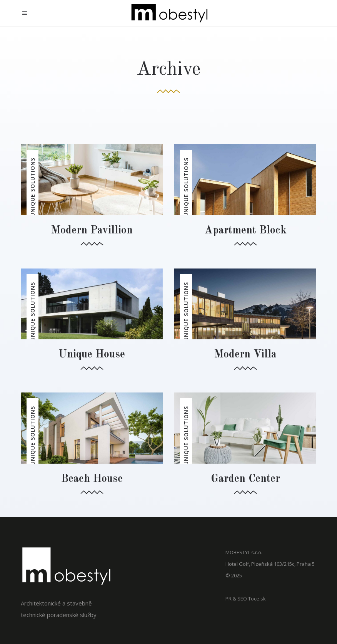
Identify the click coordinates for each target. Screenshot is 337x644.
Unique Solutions (33, 187)
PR (229, 599)
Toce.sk (257, 599)
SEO (242, 599)
